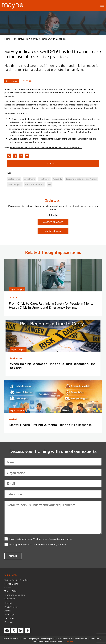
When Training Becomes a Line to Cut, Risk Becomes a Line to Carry (53, 366)
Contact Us (53, 163)
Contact (8, 603)
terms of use (48, 539)
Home (7, 39)
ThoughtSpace (21, 39)
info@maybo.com (53, 231)
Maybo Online (11, 584)
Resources (9, 618)
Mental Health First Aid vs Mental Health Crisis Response (50, 425)
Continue (69, 641)
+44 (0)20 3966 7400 (53, 222)
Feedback (9, 622)
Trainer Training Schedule (16, 580)
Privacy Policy (11, 607)
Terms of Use (11, 591)
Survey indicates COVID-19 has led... (49, 39)
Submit (13, 556)
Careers (8, 587)
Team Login (10, 614)
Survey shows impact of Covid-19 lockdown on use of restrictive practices (46, 147)
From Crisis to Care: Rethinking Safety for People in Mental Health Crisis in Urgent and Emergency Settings (52, 305)
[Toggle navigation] (102, 5)
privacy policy (65, 539)
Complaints (10, 598)
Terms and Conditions (15, 595)
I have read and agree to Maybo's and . (38, 539)
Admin (8, 611)
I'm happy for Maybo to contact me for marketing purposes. (36, 544)
